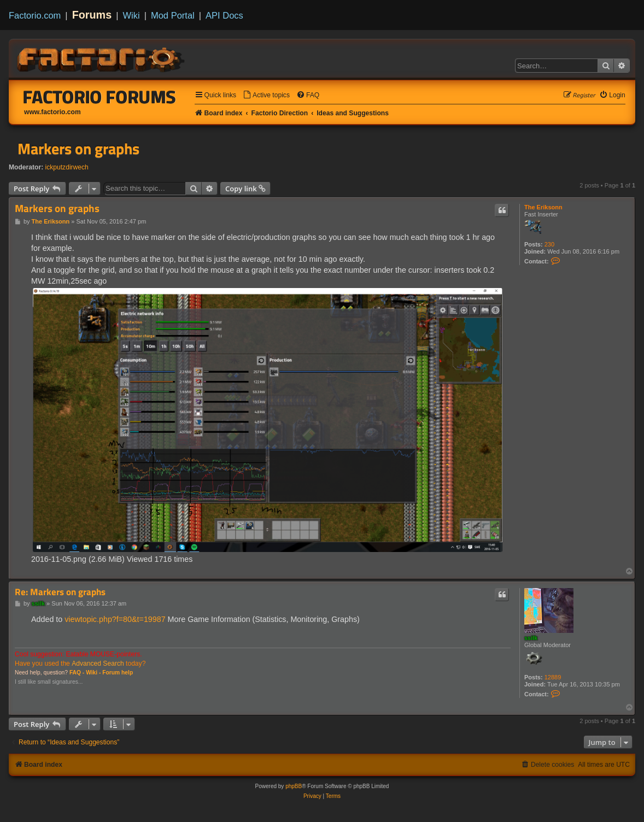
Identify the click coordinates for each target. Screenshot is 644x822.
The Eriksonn (543, 207)
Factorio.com (35, 15)
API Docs (224, 15)
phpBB (294, 786)
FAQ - (77, 673)
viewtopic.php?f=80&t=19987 (115, 619)
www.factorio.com (52, 112)
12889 (553, 677)
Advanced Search (98, 664)
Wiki (131, 15)
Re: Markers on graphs (60, 592)
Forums (92, 15)
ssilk (531, 638)
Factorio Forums (99, 97)
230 (549, 244)
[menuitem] (266, 95)
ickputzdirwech (67, 167)
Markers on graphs (78, 149)
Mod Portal (173, 15)
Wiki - (93, 673)
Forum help (118, 673)
